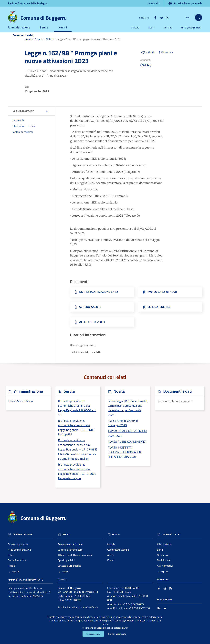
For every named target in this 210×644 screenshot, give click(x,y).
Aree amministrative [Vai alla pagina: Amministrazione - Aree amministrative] (19, 555)
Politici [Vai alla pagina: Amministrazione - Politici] (12, 571)
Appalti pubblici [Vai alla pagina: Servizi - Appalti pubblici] (66, 565)
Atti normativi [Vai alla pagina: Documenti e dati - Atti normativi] (165, 571)
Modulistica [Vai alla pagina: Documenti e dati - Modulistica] (163, 565)
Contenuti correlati (22, 137)
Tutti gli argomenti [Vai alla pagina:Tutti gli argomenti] (192, 32)
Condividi (147, 57)
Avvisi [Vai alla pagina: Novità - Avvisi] (111, 560)
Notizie (50, 44)
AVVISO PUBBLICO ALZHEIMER (127, 446)
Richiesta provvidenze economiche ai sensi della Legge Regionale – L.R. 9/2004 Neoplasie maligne (77, 476)
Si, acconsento (92, 634)
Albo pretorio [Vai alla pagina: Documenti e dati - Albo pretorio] (164, 549)
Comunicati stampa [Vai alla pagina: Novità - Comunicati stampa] (118, 555)
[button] (30, 577)
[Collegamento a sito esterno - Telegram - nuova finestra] (161, 18)
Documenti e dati (23, 40)
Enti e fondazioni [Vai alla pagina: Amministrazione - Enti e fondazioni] (17, 565)
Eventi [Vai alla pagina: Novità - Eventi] (111, 565)
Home (28, 44)
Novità (63, 32)
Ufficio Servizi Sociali (21, 406)
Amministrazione (19, 32)
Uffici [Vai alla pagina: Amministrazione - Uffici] (11, 560)
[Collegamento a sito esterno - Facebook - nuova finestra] (155, 18)
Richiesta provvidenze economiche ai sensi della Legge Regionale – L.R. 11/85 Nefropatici (76, 432)
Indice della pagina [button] (23, 116)
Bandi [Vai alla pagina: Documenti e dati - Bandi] (160, 555)
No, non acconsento (118, 634)
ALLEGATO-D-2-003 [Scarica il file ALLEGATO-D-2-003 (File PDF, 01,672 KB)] (92, 327)
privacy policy (111, 623)
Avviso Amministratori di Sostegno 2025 (123, 428)
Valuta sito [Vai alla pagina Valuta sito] (154, 3)
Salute (146, 70)
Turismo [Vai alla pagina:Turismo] (168, 32)
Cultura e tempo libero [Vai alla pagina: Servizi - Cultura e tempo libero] (70, 555)
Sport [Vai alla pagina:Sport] (151, 32)
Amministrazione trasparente (25, 585)
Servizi (44, 32)
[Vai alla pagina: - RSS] (167, 18)
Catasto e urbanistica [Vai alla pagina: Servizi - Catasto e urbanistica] (69, 571)
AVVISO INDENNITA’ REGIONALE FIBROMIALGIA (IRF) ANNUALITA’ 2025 (125, 457)
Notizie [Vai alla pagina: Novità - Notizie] (111, 549)
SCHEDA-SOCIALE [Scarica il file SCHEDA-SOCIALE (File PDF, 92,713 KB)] (159, 312)
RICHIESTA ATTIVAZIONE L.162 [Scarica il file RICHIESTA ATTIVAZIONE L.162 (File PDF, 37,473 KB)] (99, 297)
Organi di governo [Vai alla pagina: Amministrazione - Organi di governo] (18, 549)
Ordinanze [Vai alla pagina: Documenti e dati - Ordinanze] (163, 560)
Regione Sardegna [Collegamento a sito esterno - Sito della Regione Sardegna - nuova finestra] (28, 3)
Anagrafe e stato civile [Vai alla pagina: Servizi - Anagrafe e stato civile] (70, 549)
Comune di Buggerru (44, 18)
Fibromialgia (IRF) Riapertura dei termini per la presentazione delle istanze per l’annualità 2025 (127, 413)
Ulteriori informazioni (24, 131)
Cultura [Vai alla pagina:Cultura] (135, 32)
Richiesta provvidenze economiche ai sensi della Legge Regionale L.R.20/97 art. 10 (77, 413)
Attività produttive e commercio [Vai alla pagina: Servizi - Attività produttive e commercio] (75, 560)
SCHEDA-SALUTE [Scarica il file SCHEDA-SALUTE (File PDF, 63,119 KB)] (90, 312)
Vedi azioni (165, 57)
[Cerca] (199, 18)
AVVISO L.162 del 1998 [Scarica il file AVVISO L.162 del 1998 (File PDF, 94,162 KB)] (162, 297)
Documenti (18, 125)
